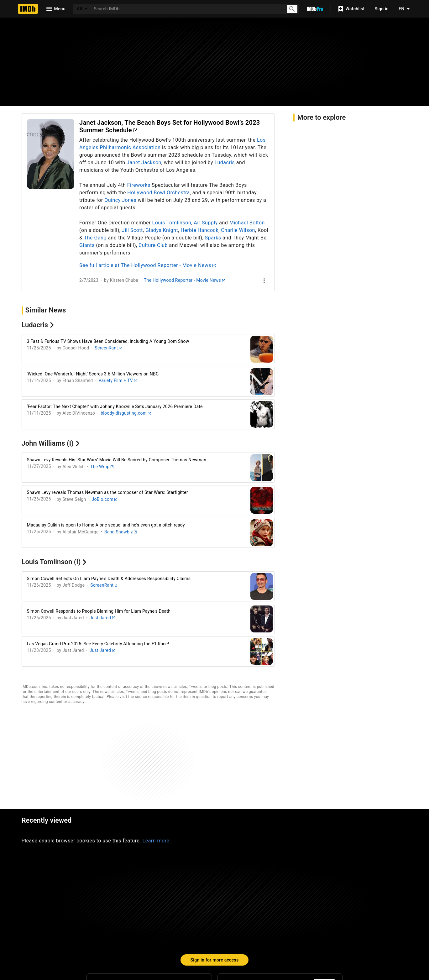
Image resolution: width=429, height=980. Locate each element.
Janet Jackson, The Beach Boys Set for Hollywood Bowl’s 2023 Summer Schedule (170, 126)
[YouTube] (169, 904)
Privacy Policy (252, 939)
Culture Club (153, 245)
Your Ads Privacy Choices (321, 939)
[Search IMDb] (186, 9)
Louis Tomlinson (172, 223)
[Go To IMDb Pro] (315, 9)
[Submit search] (292, 9)
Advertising (132, 939)
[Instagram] (129, 904)
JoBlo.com (104, 499)
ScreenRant (108, 348)
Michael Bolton (247, 223)
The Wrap (102, 467)
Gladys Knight (162, 230)
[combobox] (186, 9)
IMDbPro (191, 927)
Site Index (154, 927)
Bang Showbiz (120, 532)
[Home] (28, 9)
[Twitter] (149, 904)
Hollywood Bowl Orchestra (158, 193)
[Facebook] (189, 904)
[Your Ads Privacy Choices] (282, 939)
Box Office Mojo (234, 927)
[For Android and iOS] (324, 899)
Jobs (165, 939)
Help (122, 927)
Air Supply (206, 223)
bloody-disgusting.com (126, 413)
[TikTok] (109, 904)
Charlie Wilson (238, 230)
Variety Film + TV (118, 380)
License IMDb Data (290, 927)
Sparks (213, 238)
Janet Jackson (144, 162)
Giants (87, 245)
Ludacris (225, 162)
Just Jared (102, 618)
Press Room (91, 939)
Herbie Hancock (199, 230)
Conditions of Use (204, 939)
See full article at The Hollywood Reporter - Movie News (147, 265)
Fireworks (139, 185)
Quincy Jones (120, 200)
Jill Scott (132, 230)
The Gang (95, 238)
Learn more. (157, 751)
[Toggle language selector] (402, 9)
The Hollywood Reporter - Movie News (184, 280)
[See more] (264, 281)
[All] (82, 9)
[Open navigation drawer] (55, 9)
